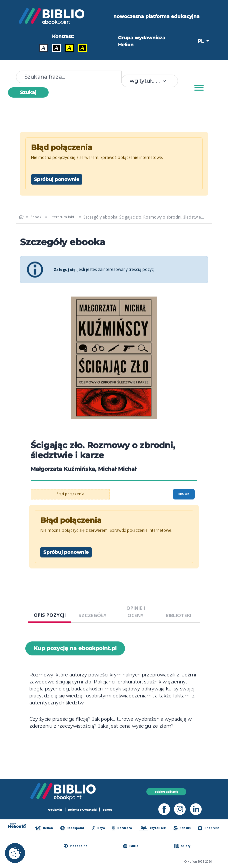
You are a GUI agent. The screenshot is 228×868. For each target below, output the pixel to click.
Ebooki (37, 217)
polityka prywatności (83, 810)
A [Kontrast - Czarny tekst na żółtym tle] (69, 48)
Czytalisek (154, 828)
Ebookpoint (74, 828)
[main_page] (21, 217)
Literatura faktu (65, 217)
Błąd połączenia (70, 494)
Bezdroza (123, 828)
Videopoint (78, 846)
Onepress (210, 828)
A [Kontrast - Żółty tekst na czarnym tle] (82, 48)
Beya (100, 828)
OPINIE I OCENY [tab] (136, 612)
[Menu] (199, 88)
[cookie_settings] (15, 853)
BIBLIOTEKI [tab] (178, 615)
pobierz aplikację (166, 792)
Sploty (184, 846)
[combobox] (150, 81)
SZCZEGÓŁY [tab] (92, 615)
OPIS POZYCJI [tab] (50, 615)
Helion (47, 828)
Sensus (183, 828)
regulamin (52, 810)
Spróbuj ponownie (57, 179)
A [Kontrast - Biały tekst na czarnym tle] (56, 48)
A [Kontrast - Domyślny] (43, 48)
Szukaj (28, 92)
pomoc (111, 810)
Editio (132, 846)
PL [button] (201, 41)
